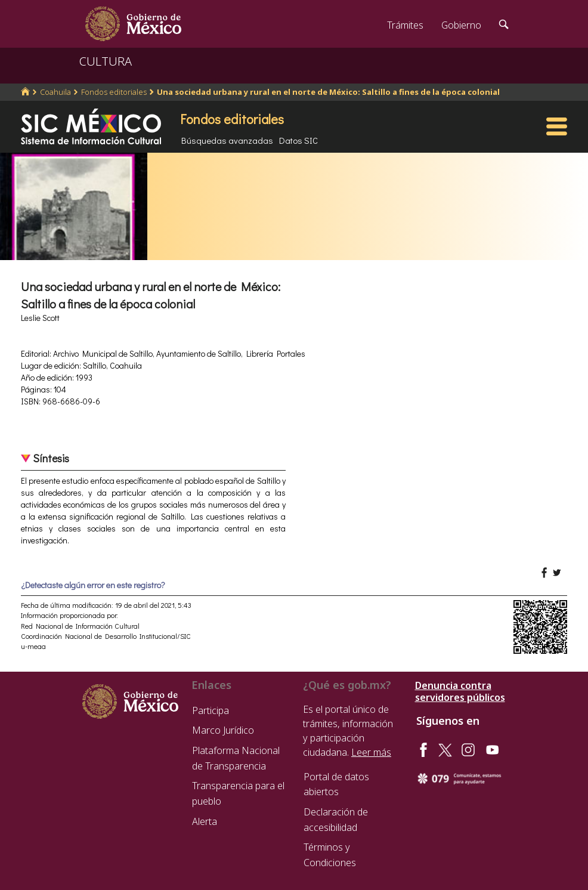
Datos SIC (298, 140)
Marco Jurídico (223, 730)
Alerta (205, 821)
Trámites (405, 25)
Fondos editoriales (114, 92)
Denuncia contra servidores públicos (460, 691)
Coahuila (55, 92)
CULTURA (106, 61)
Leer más (371, 752)
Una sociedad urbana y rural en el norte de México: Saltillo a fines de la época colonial (328, 92)
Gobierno (461, 25)
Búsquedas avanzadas (227, 140)
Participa (211, 710)
